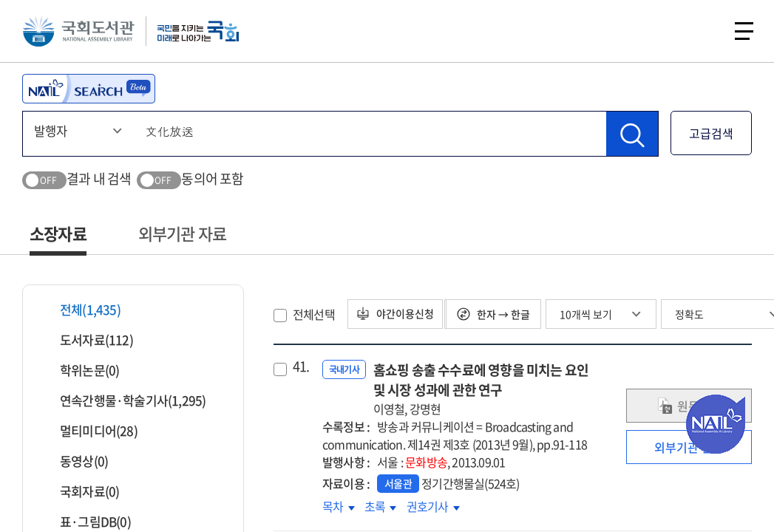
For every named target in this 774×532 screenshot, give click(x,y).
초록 (381, 506)
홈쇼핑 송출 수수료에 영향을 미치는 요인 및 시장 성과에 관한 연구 (485, 389)
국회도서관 (81, 33)
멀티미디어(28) (89, 430)
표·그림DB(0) (86, 521)
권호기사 (433, 506)
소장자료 (58, 233)
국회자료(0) (80, 491)
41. (301, 366)
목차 (339, 506)
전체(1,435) (81, 309)
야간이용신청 (399, 314)
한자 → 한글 (499, 314)
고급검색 (711, 133)
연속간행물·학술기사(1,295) (123, 400)
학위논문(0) (80, 370)
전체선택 (314, 314)
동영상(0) (75, 461)
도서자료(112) (87, 340)
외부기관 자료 (182, 233)
